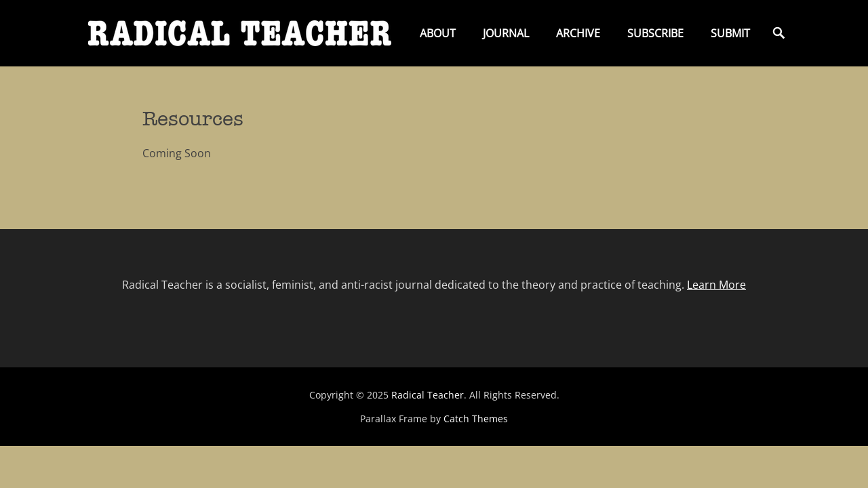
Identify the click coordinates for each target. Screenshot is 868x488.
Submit (730, 33)
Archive (578, 33)
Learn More (716, 285)
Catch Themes (476, 419)
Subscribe (655, 33)
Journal (506, 33)
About (438, 33)
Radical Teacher (428, 395)
